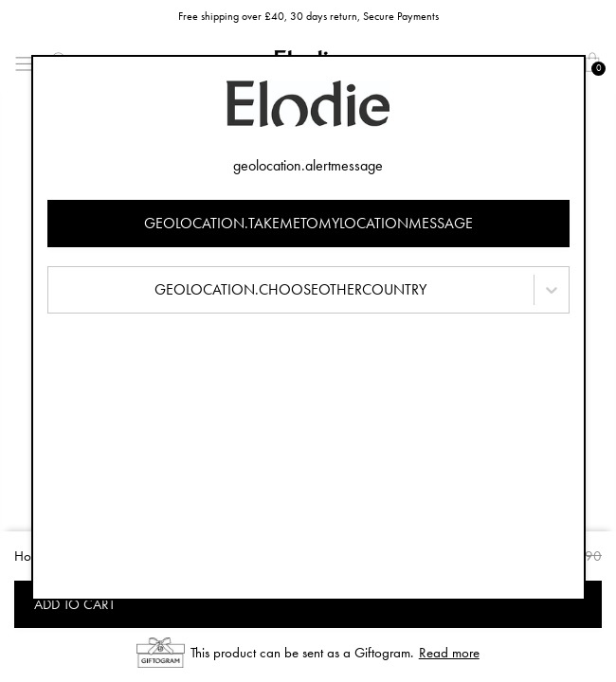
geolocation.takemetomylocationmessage (308, 223)
